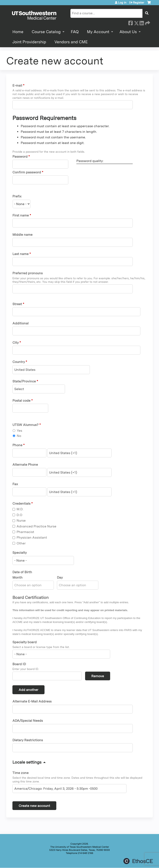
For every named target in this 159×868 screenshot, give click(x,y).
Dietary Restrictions (28, 740)
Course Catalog (46, 32)
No (19, 436)
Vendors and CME (71, 42)
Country (19, 362)
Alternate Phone (25, 465)
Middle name (22, 235)
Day (60, 577)
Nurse (21, 520)
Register (139, 2)
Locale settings (27, 762)
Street (17, 304)
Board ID (19, 664)
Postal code (21, 401)
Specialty (20, 553)
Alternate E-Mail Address (32, 701)
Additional (20, 323)
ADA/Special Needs (28, 721)
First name (21, 215)
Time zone (20, 773)
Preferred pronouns (28, 273)
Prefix (17, 196)
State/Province (24, 381)
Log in (122, 2)
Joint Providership (29, 42)
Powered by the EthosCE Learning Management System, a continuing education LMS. (138, 861)
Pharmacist (25, 532)
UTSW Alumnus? (25, 425)
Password (20, 157)
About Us (128, 32)
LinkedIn (142, 22)
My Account (98, 32)
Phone (17, 445)
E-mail (17, 85)
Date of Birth (22, 572)
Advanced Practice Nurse (36, 526)
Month (17, 577)
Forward (147, 22)
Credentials (21, 504)
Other (21, 543)
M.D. (20, 509)
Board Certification (31, 597)
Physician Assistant (32, 537)
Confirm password (27, 172)
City (16, 343)
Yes (19, 431)
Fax (15, 484)
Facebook (130, 22)
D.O (19, 515)
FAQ (75, 32)
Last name (20, 254)
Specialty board (25, 642)
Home (18, 32)
